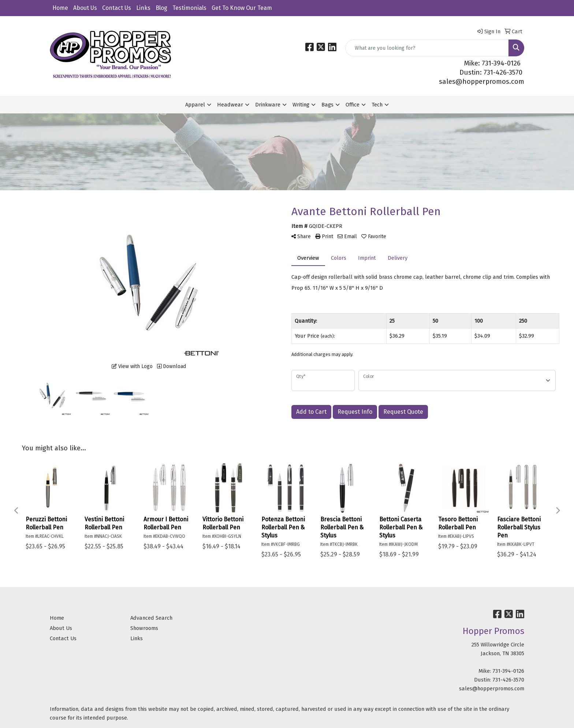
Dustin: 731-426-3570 (491, 72)
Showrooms (144, 628)
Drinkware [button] (268, 105)
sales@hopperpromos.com (482, 82)
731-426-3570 (508, 680)
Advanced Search (151, 618)
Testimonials (189, 8)
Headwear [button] (230, 105)
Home (60, 8)
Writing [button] (301, 105)
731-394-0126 (508, 671)
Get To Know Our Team (242, 8)
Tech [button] (377, 105)
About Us (85, 8)
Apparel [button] (195, 105)
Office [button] (353, 105)
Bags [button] (327, 105)
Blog (161, 8)
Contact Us (117, 8)
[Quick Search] (427, 48)
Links (143, 8)
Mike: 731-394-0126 (492, 63)
